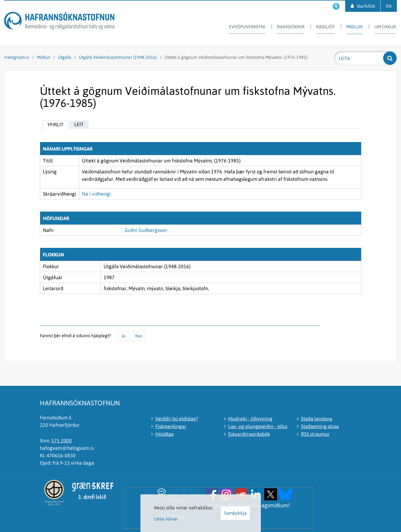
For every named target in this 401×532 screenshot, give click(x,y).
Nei (139, 336)
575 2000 (62, 441)
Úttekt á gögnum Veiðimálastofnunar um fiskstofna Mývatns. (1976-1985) (236, 57)
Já (123, 336)
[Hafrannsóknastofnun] (59, 22)
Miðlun (44, 57)
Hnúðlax (164, 434)
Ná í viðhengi (96, 194)
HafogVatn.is (17, 57)
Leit (79, 124)
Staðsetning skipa (320, 426)
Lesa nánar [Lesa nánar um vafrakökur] (166, 519)
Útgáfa (65, 57)
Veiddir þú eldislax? (177, 419)
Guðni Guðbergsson (146, 230)
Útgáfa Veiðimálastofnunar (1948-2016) (118, 57)
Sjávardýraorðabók (249, 434)
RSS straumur (315, 434)
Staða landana (317, 419)
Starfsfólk (366, 6)
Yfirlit (55, 125)
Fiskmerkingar (171, 426)
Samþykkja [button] (235, 513)
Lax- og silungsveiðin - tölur (258, 426)
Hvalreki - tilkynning (250, 419)
